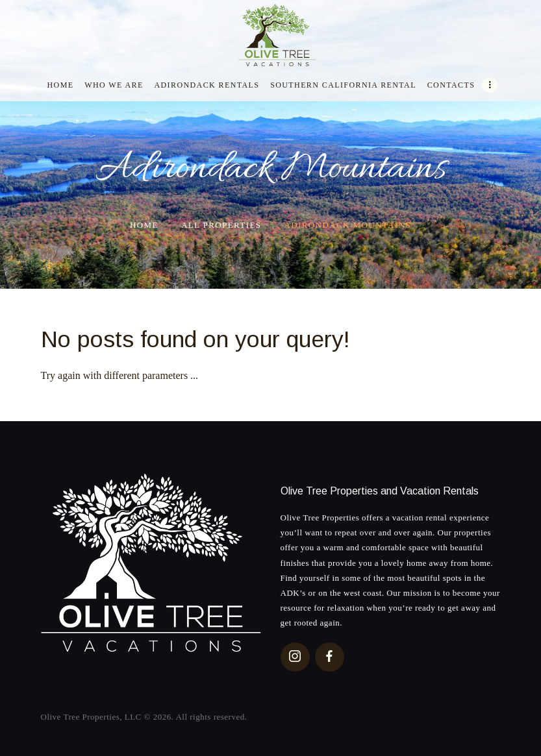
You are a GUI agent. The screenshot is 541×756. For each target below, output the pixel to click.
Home (144, 225)
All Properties (221, 225)
